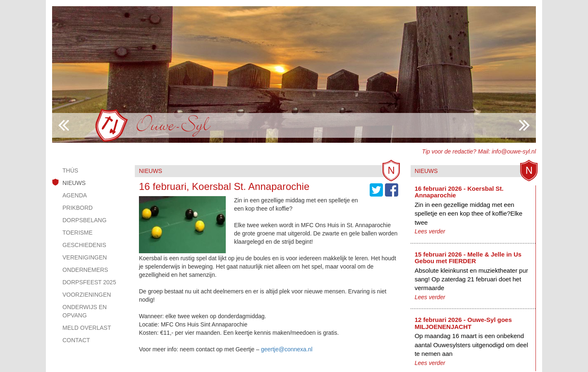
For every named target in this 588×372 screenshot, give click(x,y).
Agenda (75, 195)
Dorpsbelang (85, 220)
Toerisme (78, 233)
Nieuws (74, 183)
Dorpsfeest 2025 (89, 282)
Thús (70, 170)
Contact (76, 340)
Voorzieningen (87, 295)
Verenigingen (85, 257)
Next (64, 125)
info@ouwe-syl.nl (514, 151)
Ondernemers (85, 270)
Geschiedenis (84, 245)
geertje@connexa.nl (287, 349)
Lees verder (430, 231)
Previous (524, 125)
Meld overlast (87, 328)
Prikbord (78, 208)
